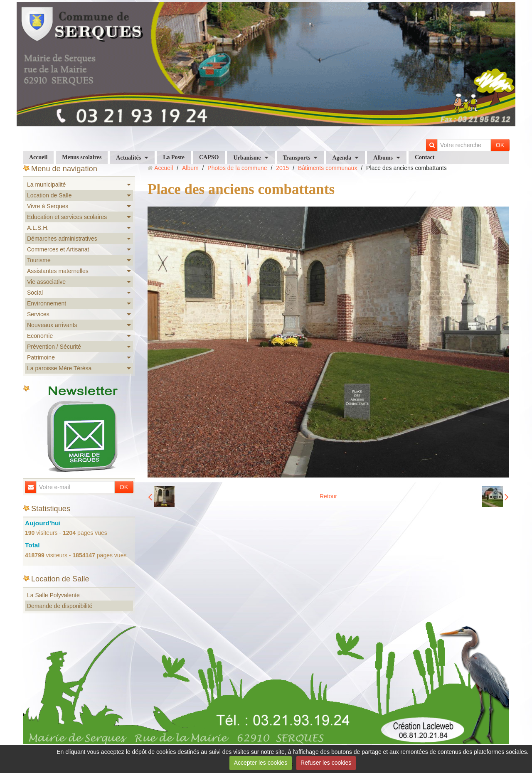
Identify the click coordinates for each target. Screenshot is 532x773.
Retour (328, 496)
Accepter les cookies (261, 763)
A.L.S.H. (38, 228)
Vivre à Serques (48, 206)
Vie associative (46, 282)
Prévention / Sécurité (54, 347)
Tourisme (39, 260)
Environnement (47, 303)
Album (190, 168)
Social (35, 293)
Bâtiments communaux (328, 168)
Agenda (342, 158)
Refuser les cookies (326, 763)
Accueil (38, 157)
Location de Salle (49, 195)
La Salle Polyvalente (53, 595)
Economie (40, 336)
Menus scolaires (82, 157)
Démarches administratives (62, 239)
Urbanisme (247, 158)
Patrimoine (41, 357)
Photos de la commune (237, 168)
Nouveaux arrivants (52, 325)
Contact (425, 157)
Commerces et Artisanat (58, 249)
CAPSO (209, 157)
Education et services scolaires (67, 217)
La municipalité (46, 185)
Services (38, 314)
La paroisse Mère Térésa (59, 368)
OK (500, 145)
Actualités (128, 158)
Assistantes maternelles (58, 271)
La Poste (174, 157)
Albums (383, 158)
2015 (282, 168)
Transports (297, 158)
